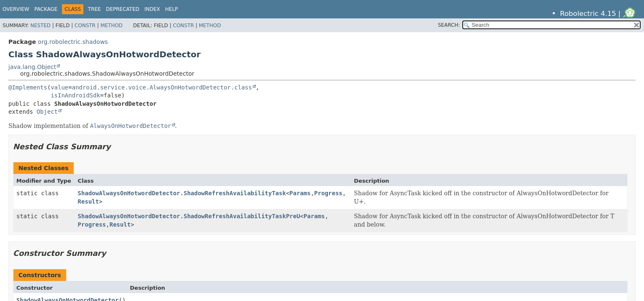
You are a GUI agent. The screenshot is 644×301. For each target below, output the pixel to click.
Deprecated (123, 9)
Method (112, 26)
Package (46, 9)
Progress (328, 193)
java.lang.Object (32, 67)
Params (300, 193)
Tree (94, 9)
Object (47, 112)
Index (152, 9)
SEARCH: (449, 25)
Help (171, 9)
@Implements (28, 87)
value (59, 87)
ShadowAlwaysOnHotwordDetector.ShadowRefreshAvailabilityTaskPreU (189, 216)
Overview (16, 9)
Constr (85, 26)
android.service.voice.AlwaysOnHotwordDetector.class (162, 87)
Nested (40, 26)
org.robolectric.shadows (73, 42)
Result (89, 202)
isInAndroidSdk (75, 95)
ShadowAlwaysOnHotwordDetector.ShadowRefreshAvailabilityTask (182, 193)
